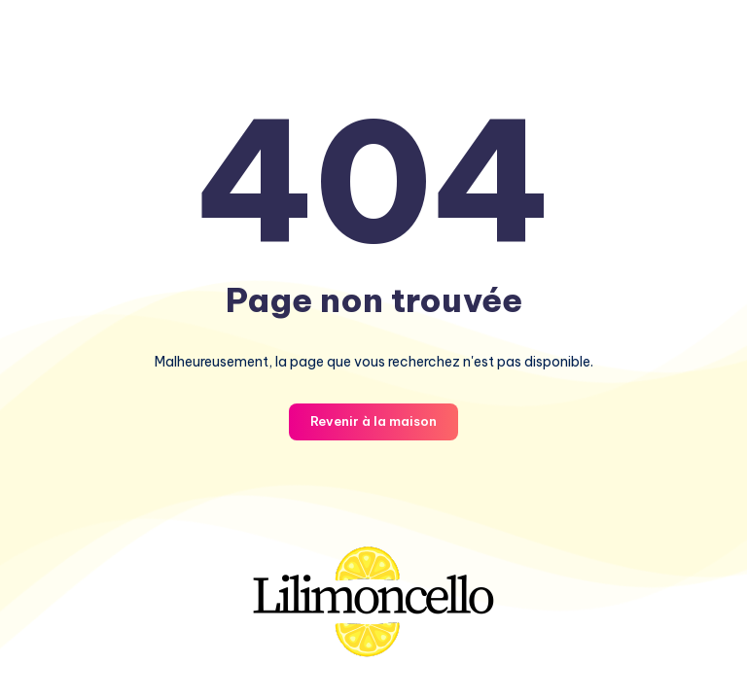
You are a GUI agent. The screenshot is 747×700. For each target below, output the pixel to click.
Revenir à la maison (373, 421)
